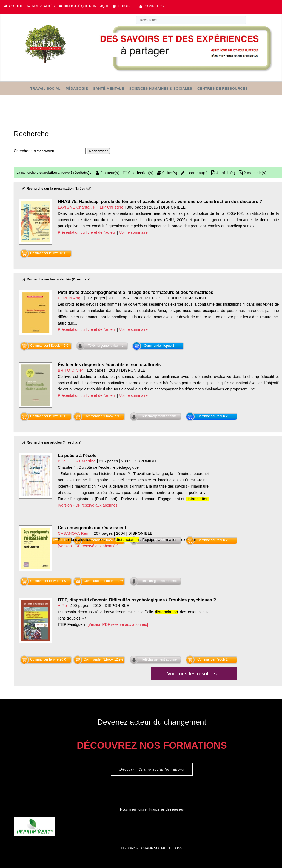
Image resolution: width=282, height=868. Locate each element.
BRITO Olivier (71, 370)
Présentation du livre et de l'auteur (87, 232)
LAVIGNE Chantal (74, 207)
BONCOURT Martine (77, 461)
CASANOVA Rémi (74, 533)
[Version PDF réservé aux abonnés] (88, 505)
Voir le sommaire (133, 232)
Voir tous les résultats (192, 674)
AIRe (62, 606)
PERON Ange (70, 298)
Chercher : (23, 151)
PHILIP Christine (108, 207)
